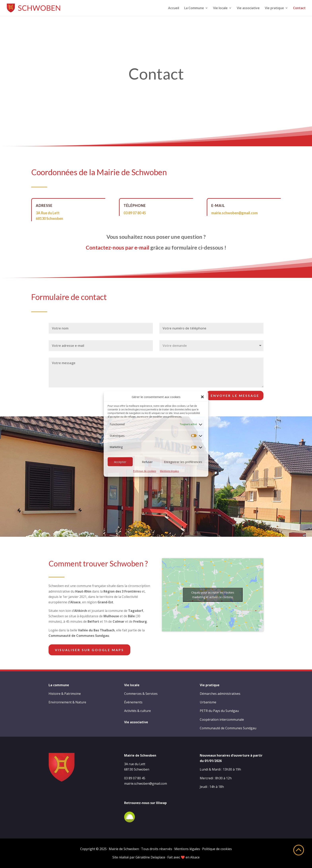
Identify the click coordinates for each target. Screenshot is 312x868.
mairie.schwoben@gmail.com (234, 213)
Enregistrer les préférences (183, 462)
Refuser (147, 462)
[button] (202, 397)
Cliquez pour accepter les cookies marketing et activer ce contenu (213, 595)
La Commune (194, 8)
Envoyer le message (235, 396)
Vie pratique (274, 8)
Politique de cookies (145, 471)
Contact (299, 8)
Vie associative (248, 8)
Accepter (120, 462)
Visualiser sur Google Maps (89, 650)
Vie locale (220, 8)
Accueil (174, 8)
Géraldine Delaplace (150, 857)
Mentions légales (169, 471)
